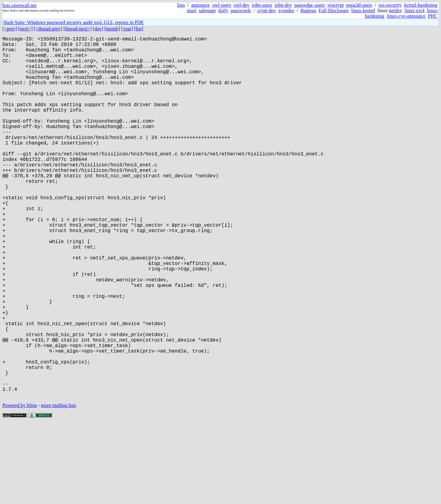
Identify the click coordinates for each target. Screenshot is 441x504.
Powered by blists (20, 486)
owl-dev (241, 5)
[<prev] (10, 29)
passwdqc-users (310, 5)
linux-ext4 (415, 10)
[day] (98, 29)
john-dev (283, 5)
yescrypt (335, 5)
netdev (396, 10)
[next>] (25, 29)
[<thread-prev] (48, 29)
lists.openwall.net (19, 5)
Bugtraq (308, 10)
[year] (127, 29)
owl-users (222, 5)
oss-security (390, 5)
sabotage (207, 10)
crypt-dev (267, 10)
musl (192, 10)
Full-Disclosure (334, 10)
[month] (112, 29)
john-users (262, 5)
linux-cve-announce (406, 16)
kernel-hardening (421, 5)
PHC (433, 16)
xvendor (286, 10)
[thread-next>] (78, 29)
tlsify (223, 10)
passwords (241, 10)
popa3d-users (359, 5)
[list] (139, 29)
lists (181, 5)
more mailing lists (59, 486)
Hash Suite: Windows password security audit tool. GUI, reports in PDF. (74, 22)
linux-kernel (363, 10)
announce (200, 5)
